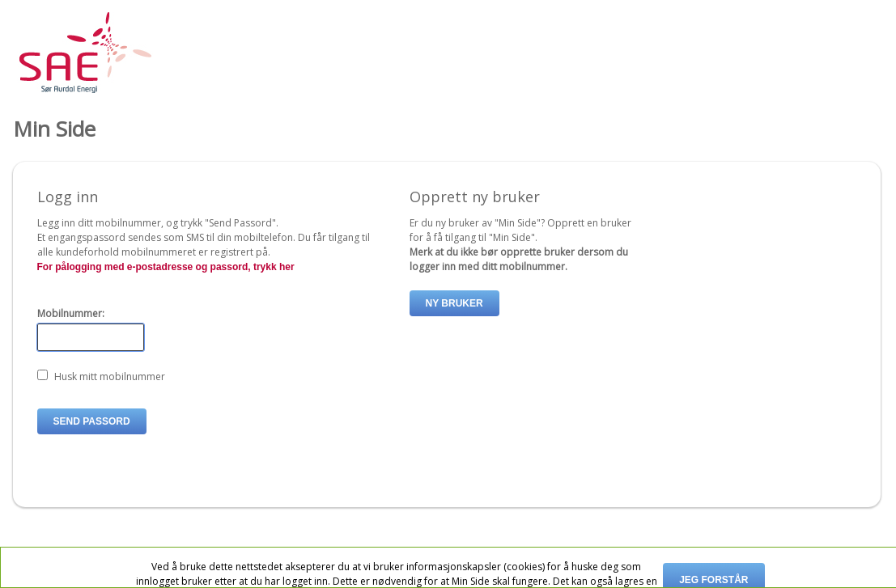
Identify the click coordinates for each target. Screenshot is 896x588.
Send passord (92, 421)
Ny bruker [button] (454, 303)
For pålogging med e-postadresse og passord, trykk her (166, 267)
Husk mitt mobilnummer (110, 376)
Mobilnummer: (71, 313)
